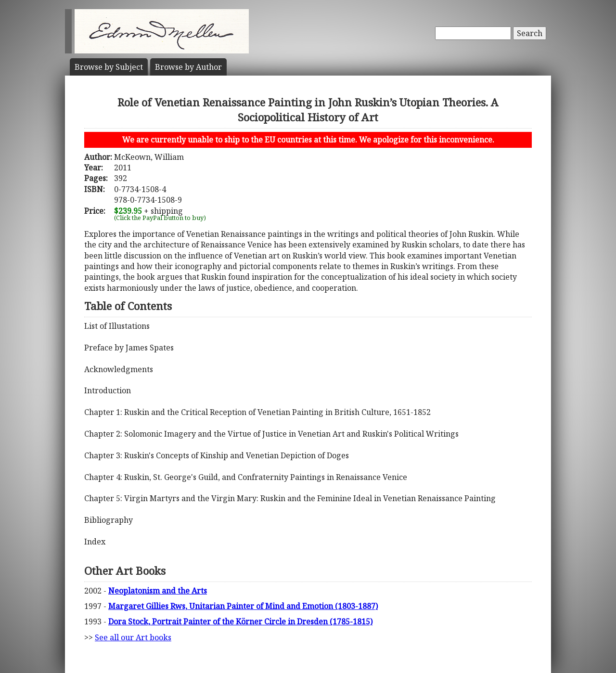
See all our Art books (133, 637)
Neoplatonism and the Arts (158, 591)
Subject (109, 67)
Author (188, 67)
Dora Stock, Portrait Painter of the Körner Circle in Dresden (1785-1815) (240, 621)
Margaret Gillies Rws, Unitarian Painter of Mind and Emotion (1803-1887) (243, 606)
